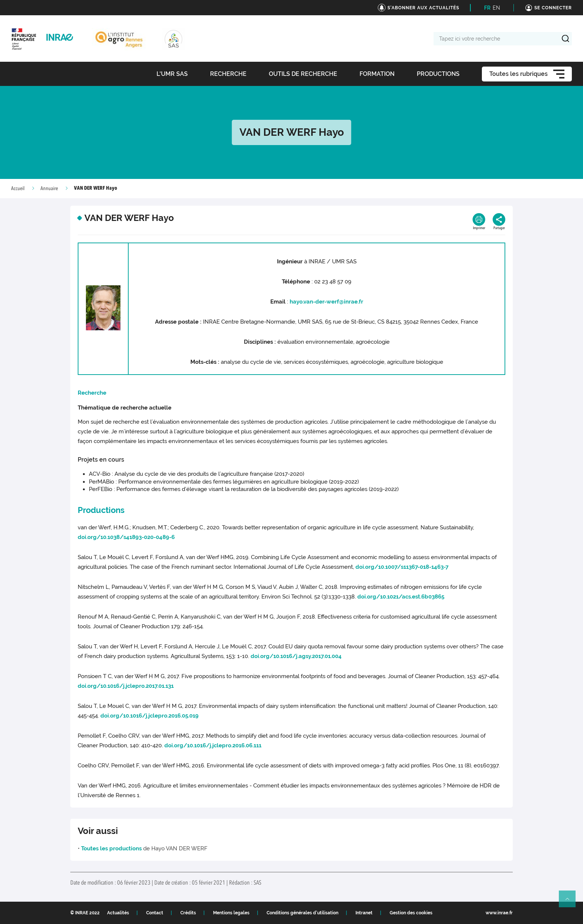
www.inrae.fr (499, 913)
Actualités (118, 913)
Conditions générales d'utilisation (302, 913)
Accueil (18, 189)
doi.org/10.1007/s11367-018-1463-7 (402, 567)
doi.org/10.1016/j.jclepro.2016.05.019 (149, 716)
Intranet (364, 913)
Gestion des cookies (411, 913)
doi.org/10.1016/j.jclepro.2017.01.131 (126, 686)
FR (487, 8)
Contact (155, 913)
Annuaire (49, 189)
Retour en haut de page (570, 902)
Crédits (188, 913)
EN (496, 8)
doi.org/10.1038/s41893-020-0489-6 (126, 537)
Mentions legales (231, 913)
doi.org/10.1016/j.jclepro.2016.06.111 (213, 745)
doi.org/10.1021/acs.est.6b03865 (401, 597)
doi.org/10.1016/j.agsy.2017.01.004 (296, 656)
